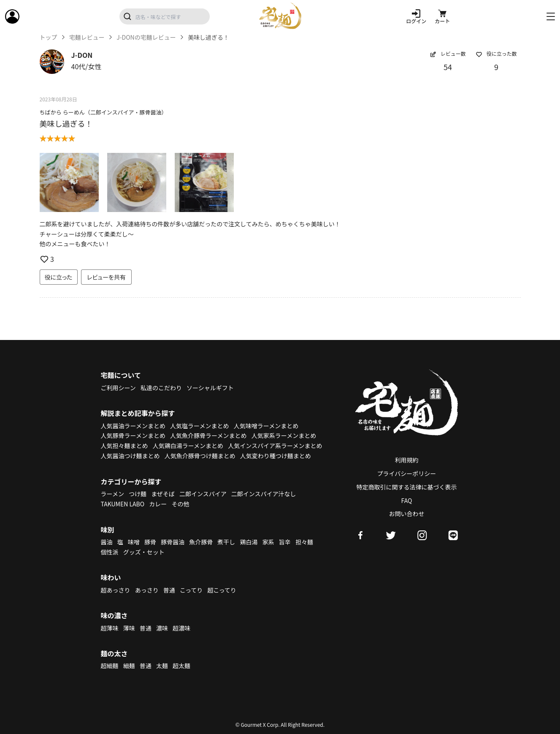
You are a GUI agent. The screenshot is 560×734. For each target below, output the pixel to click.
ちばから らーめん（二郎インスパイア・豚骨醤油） (103, 112)
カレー (158, 504)
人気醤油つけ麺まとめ (130, 456)
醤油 (107, 542)
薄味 (129, 628)
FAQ (407, 500)
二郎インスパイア (203, 494)
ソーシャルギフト (210, 388)
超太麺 (181, 666)
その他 (180, 504)
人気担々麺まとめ (124, 446)
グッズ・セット (144, 552)
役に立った (59, 277)
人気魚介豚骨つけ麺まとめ (200, 456)
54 (448, 67)
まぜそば (163, 494)
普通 (169, 590)
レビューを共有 (106, 277)
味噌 (134, 542)
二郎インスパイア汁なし (264, 494)
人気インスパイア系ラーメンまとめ (275, 446)
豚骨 (150, 542)
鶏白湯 (249, 542)
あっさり (147, 590)
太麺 (162, 666)
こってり (191, 590)
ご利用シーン (118, 388)
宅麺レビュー (87, 37)
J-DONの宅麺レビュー (146, 37)
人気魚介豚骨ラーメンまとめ (208, 435)
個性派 (110, 552)
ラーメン (112, 494)
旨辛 (285, 542)
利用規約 (407, 460)
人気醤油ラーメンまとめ (133, 426)
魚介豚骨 (201, 542)
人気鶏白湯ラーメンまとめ (188, 446)
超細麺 (110, 666)
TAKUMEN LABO (123, 504)
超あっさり (116, 590)
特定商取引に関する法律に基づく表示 (407, 487)
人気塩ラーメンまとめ (199, 426)
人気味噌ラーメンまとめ (266, 426)
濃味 (162, 628)
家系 (268, 542)
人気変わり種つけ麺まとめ (276, 456)
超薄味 (110, 628)
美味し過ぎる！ (66, 123)
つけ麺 (138, 494)
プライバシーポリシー (407, 473)
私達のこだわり (161, 388)
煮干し (226, 542)
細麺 (129, 666)
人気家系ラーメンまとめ (284, 435)
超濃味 (181, 628)
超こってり (222, 590)
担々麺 (304, 542)
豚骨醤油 (173, 542)
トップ (49, 37)
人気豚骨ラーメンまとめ (133, 435)
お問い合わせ (407, 514)
